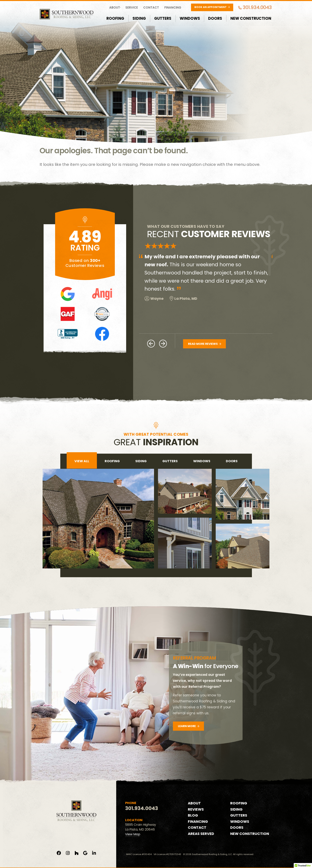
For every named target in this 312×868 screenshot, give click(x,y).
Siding (139, 18)
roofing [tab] (112, 461)
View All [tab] (82, 461)
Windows (190, 18)
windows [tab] (202, 461)
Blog (193, 815)
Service (132, 7)
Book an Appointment (212, 7)
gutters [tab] (170, 461)
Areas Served (201, 834)
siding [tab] (141, 461)
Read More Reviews (205, 344)
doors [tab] (232, 461)
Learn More (189, 726)
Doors (215, 18)
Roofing (115, 18)
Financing (173, 7)
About (115, 7)
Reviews (196, 809)
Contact (151, 7)
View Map (133, 834)
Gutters (163, 18)
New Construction (251, 18)
